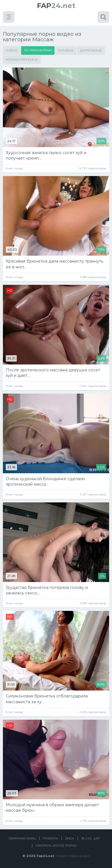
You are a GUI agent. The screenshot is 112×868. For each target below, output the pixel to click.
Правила (50, 838)
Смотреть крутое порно (56, 846)
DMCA (70, 838)
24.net (56, 6)
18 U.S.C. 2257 (91, 838)
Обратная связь (22, 838)
